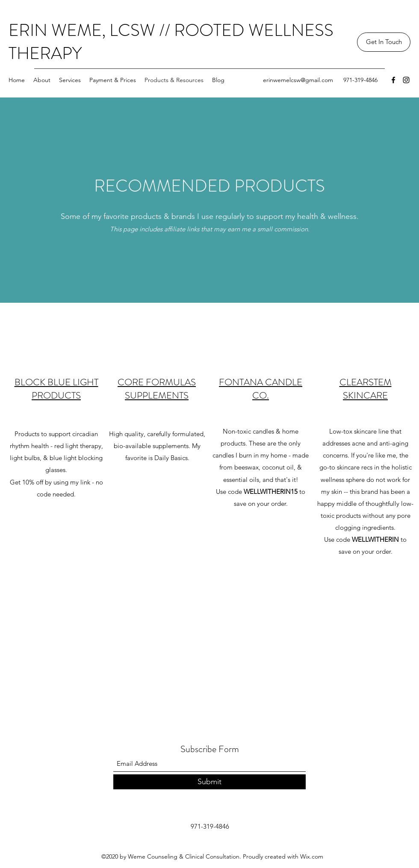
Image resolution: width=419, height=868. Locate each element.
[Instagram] (406, 80)
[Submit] (209, 782)
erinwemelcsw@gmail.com (298, 80)
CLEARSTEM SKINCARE (366, 389)
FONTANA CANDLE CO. (261, 389)
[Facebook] (393, 80)
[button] (384, 42)
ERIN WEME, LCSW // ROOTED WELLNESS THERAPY (171, 42)
